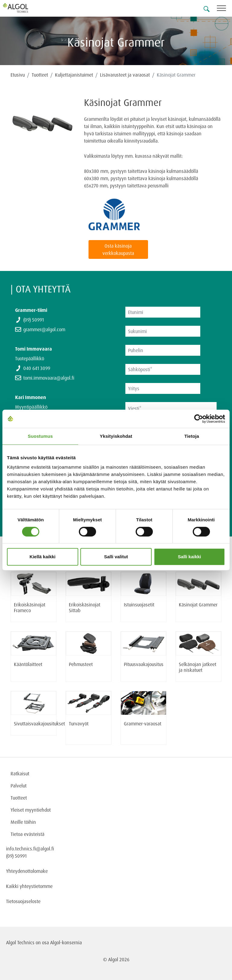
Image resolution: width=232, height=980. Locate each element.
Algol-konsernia (66, 942)
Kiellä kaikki (43, 557)
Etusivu (18, 75)
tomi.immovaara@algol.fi (49, 378)
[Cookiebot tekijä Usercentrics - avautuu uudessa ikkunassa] (199, 419)
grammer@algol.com (44, 329)
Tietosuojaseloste (23, 901)
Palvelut (19, 786)
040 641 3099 (37, 368)
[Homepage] (23, 8)
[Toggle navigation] (224, 9)
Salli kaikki (190, 557)
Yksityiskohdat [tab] (116, 436)
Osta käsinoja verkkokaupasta (118, 249)
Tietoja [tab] (192, 436)
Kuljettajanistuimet (74, 75)
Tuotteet (40, 75)
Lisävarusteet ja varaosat (125, 75)
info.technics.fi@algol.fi (30, 849)
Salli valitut (116, 557)
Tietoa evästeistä (27, 834)
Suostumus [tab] (40, 436)
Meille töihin (23, 822)
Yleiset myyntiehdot (31, 810)
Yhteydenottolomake (27, 871)
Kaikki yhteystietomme (29, 886)
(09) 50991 (34, 320)
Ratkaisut (20, 774)
